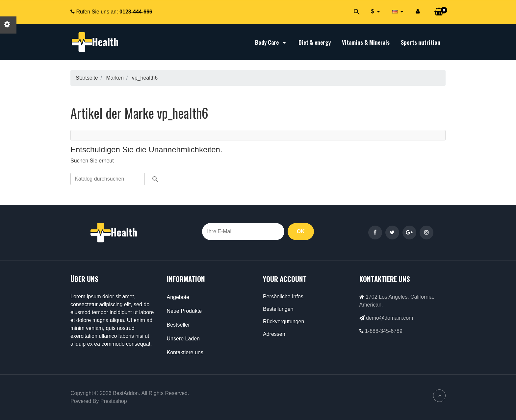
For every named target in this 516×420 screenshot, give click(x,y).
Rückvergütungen (284, 321)
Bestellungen (278, 309)
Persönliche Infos (283, 296)
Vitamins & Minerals (366, 42)
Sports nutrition (421, 42)
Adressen (274, 334)
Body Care (271, 42)
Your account (285, 279)
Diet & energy (315, 42)
